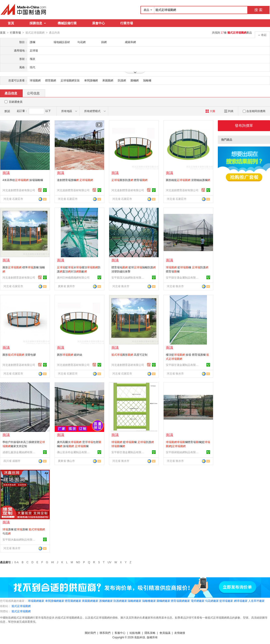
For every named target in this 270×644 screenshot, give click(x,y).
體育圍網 (51, 80)
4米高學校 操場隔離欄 (23, 180)
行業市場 (127, 23)
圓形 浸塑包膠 (19, 355)
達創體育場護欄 (75, 180)
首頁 (11, 23)
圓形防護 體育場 (129, 180)
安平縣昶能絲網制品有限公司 (183, 452)
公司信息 (33, 93)
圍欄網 (135, 80)
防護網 (122, 80)
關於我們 (90, 633)
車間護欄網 (91, 80)
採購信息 (38, 23)
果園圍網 (108, 80)
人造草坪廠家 (256, 601)
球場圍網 (35, 80)
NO (78, 562)
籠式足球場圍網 (21, 606)
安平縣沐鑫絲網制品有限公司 (20, 539)
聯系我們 (105, 633)
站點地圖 (135, 633)
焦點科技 (140, 637)
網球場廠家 (241, 601)
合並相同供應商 (254, 111)
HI (53, 562)
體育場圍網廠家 (180, 601)
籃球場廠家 (226, 601)
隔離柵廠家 (149, 601)
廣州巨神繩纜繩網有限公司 (73, 277)
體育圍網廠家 (73, 601)
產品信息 (11, 93)
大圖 (210, 111)
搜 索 (258, 10)
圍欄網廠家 (163, 601)
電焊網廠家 (198, 601)
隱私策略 (150, 633)
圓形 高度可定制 (129, 355)
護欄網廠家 (106, 601)
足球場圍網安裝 (70, 80)
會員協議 (165, 633)
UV (109, 562)
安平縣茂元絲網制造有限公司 (128, 277)
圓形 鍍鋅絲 (70, 355)
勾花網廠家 (212, 601)
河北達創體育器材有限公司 (19, 190)
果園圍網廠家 (90, 601)
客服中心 (120, 633)
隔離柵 (147, 80)
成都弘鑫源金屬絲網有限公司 (20, 452)
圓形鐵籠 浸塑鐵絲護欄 (188, 180)
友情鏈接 (180, 633)
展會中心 (98, 23)
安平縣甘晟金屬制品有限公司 (183, 277)
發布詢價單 (244, 125)
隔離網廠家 (135, 601)
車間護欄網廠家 (55, 601)
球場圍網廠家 (36, 601)
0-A (16, 562)
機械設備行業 (67, 23)
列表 (229, 111)
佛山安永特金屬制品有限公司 (74, 452)
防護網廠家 (120, 601)
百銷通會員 (16, 102)
